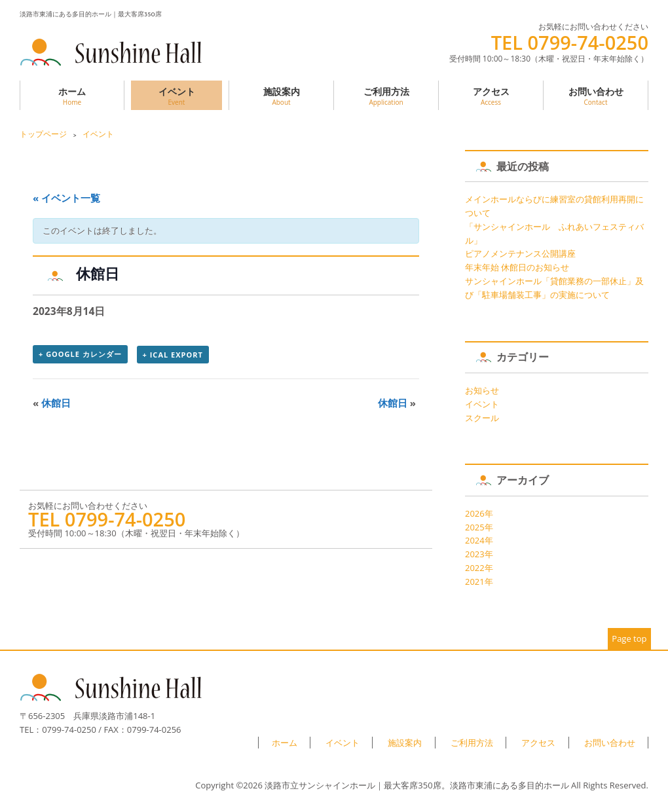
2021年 (479, 581)
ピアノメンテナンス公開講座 (520, 253)
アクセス (491, 96)
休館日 (52, 403)
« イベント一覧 (66, 198)
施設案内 (281, 96)
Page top (629, 638)
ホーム (72, 96)
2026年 (479, 513)
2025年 (479, 527)
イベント (176, 96)
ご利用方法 (386, 96)
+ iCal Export (173, 355)
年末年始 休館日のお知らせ (517, 267)
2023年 (479, 554)
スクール (482, 418)
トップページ (43, 134)
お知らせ (482, 390)
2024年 (479, 540)
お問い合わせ (596, 96)
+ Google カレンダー (80, 354)
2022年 (479, 568)
